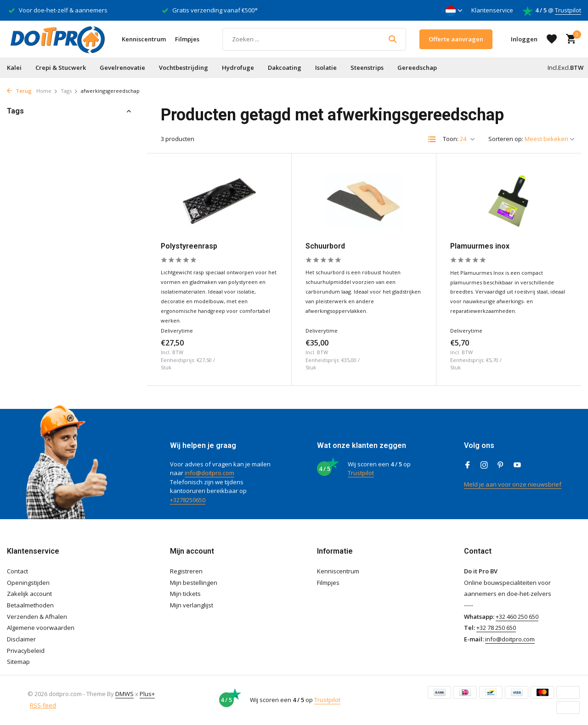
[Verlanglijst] (552, 39)
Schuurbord (325, 246)
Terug (19, 91)
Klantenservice (492, 10)
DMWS (124, 694)
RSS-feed (43, 705)
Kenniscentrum (144, 39)
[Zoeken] (314, 39)
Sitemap (18, 662)
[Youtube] (517, 465)
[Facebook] (468, 465)
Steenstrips (367, 68)
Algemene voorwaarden (41, 628)
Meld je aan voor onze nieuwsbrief (513, 484)
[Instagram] (484, 465)
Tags (69, 91)
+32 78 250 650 (496, 628)
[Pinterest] (501, 465)
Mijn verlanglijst (192, 605)
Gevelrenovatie (122, 68)
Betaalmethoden (30, 605)
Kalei (14, 68)
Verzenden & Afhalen (37, 617)
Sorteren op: (506, 139)
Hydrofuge (238, 68)
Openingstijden (28, 583)
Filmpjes (187, 39)
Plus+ (147, 694)
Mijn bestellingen (194, 583)
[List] (432, 139)
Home (47, 91)
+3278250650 (188, 500)
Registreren (186, 571)
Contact (17, 571)
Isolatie (326, 68)
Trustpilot (568, 10)
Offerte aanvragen (456, 39)
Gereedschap (417, 68)
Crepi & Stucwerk (61, 68)
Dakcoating (285, 68)
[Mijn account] (524, 39)
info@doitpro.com (209, 473)
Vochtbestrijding (184, 68)
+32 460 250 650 (517, 617)
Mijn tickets (185, 594)
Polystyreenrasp (189, 246)
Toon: (451, 139)
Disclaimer (21, 639)
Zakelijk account (29, 594)
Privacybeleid (26, 651)
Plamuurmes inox (480, 246)
